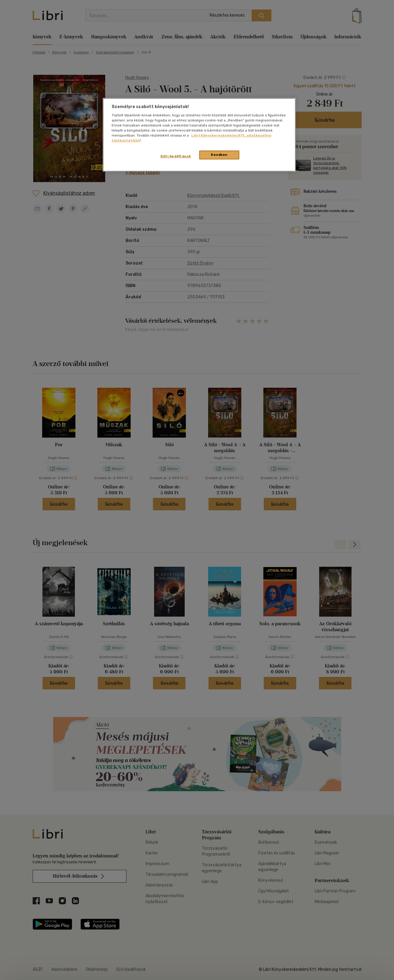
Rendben (219, 155)
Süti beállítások (176, 156)
